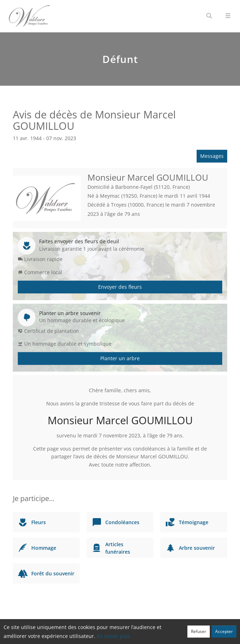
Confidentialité (118, 635)
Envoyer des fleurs (120, 287)
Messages (212, 156)
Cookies (143, 635)
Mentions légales (172, 635)
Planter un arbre (120, 358)
